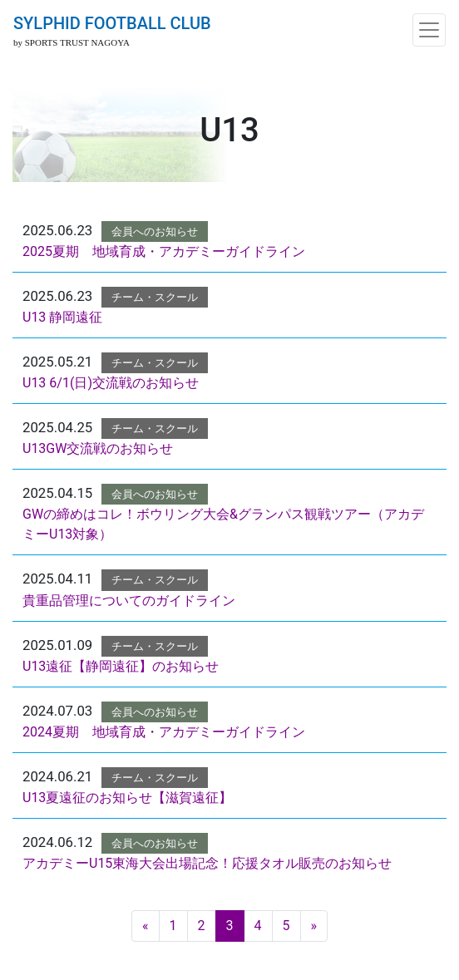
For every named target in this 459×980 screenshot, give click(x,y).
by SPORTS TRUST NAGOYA (72, 42)
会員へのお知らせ (155, 231)
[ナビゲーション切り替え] (429, 30)
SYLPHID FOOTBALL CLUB (112, 23)
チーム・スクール (155, 297)
